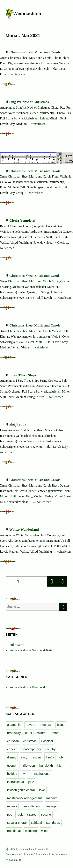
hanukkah (46, 766)
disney (12, 757)
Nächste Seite (62, 582)
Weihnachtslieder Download (27, 687)
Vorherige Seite (52, 582)
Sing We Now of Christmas (29, 102)
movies (12, 806)
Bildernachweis (42, 854)
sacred (32, 814)
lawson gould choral (21, 790)
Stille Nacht (17, 645)
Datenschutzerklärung (18, 854)
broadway (14, 733)
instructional (15, 782)
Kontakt (13, 860)
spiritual (36, 823)
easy (24, 757)
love (42, 790)
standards (53, 823)
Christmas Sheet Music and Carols (35, 52)
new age (51, 806)
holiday (12, 774)
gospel (12, 766)
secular (46, 814)
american (46, 725)
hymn (25, 774)
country (50, 749)
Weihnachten (27, 14)
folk (61, 757)
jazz (31, 782)
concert (12, 749)
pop (10, 814)
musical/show (31, 806)
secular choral (17, 823)
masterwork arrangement (25, 798)
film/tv (50, 757)
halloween (28, 766)
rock (20, 814)
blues (61, 725)
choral (56, 733)
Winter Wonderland (24, 529)
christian (13, 741)
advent (31, 725)
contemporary (31, 749)
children (42, 733)
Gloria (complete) (22, 220)
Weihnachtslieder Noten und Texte (31, 650)
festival (37, 757)
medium (52, 798)
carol (29, 733)
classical (47, 741)
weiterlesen (18, 74)
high (60, 766)
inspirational (42, 774)
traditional (14, 831)
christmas (30, 741)
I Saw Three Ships (23, 375)
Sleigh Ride (18, 425)
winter (45, 831)
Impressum (61, 854)
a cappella (14, 725)
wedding (31, 831)
